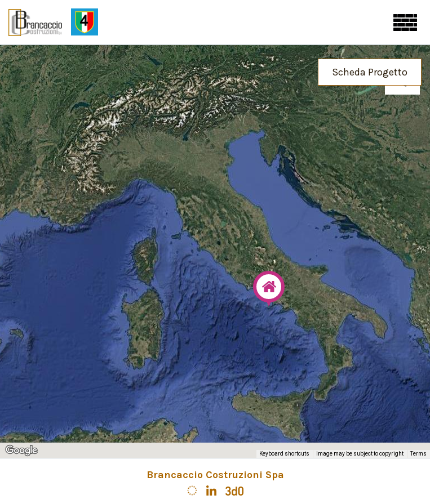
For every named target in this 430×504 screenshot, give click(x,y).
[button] (269, 289)
